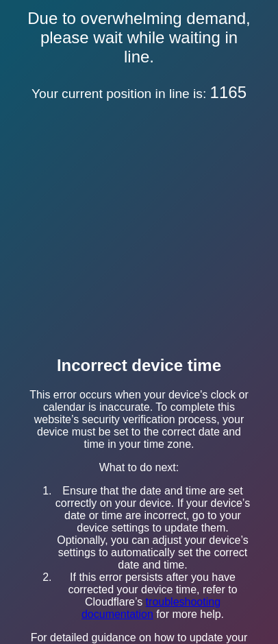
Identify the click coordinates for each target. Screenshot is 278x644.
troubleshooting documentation (151, 608)
